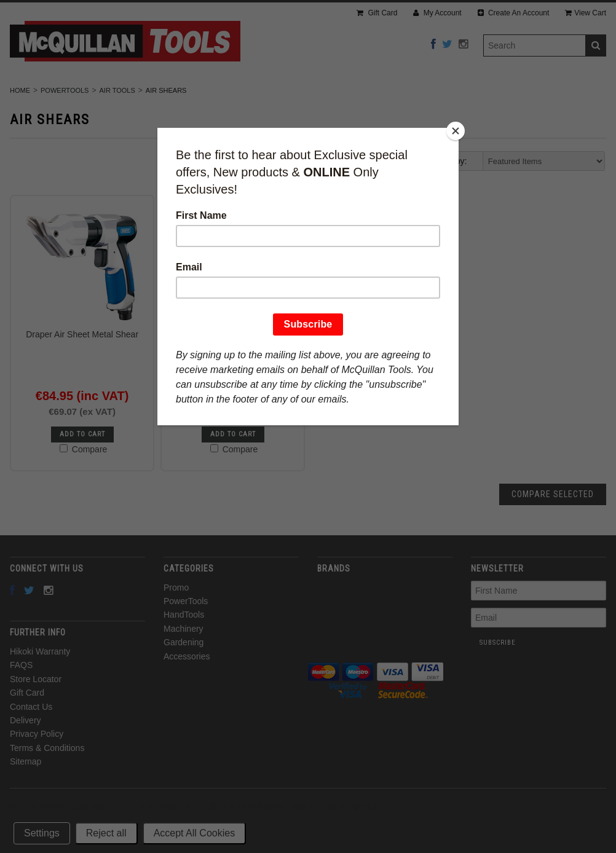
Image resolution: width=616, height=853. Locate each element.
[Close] (456, 131)
